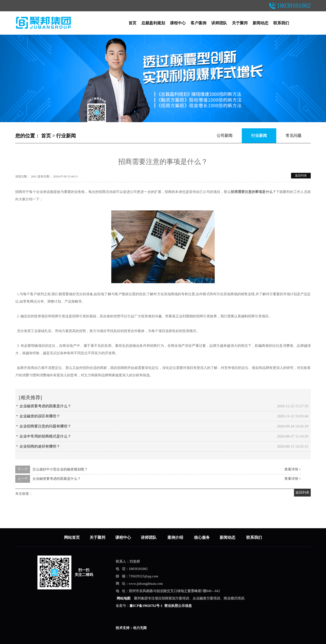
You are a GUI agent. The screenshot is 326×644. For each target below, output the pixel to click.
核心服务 (202, 537)
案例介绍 (176, 537)
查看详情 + (293, 469)
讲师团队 (219, 23)
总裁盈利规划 (153, 23)
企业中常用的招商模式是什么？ (45, 436)
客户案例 (198, 23)
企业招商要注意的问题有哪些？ (45, 426)
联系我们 (281, 23)
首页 (132, 23)
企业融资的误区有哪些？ (40, 416)
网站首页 (72, 537)
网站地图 (123, 598)
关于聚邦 (240, 23)
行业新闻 (66, 136)
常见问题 (293, 136)
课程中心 (178, 23)
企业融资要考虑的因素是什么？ (45, 406)
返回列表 (301, 176)
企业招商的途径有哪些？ (40, 446)
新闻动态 (261, 23)
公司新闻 (225, 136)
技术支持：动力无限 (131, 628)
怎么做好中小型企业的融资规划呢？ (60, 469)
